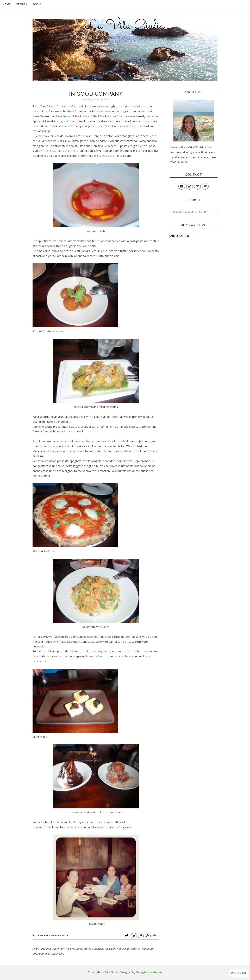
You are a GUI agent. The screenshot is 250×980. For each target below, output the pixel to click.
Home (7, 4)
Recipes (21, 4)
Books (37, 4)
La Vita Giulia (125, 26)
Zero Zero (62, 116)
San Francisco (58, 935)
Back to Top (239, 973)
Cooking (42, 935)
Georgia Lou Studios (149, 972)
